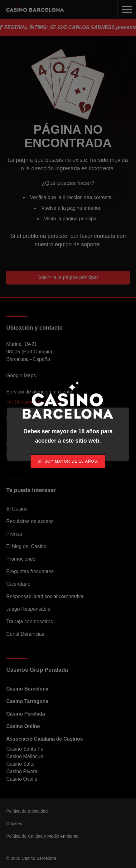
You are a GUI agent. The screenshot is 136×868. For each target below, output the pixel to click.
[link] (68, 462)
